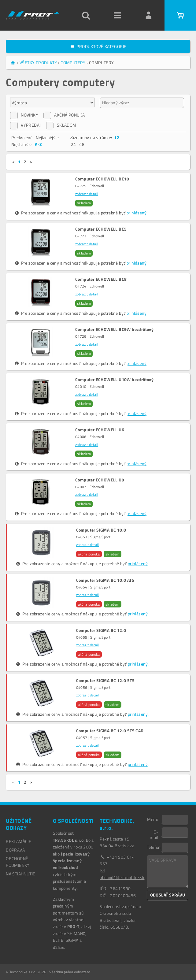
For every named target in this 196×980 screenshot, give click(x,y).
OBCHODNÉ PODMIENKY (18, 862)
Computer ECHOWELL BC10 (102, 179)
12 (117, 137)
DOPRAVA (15, 850)
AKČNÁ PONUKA (64, 115)
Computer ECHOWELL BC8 (101, 279)
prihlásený (137, 213)
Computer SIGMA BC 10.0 (101, 530)
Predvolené (22, 137)
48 (82, 144)
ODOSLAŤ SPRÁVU (168, 895)
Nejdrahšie (22, 144)
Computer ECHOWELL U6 (100, 430)
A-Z (38, 144)
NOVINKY (24, 115)
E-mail (154, 834)
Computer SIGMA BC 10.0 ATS (105, 580)
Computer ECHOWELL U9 (100, 480)
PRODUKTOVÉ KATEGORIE (98, 46)
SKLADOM (61, 125)
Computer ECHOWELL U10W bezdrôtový (114, 380)
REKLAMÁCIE (18, 841)
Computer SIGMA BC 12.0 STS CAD (110, 731)
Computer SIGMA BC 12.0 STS (105, 681)
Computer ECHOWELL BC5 (101, 229)
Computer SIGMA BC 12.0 (101, 630)
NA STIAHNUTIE (20, 874)
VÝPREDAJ (25, 125)
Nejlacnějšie (47, 137)
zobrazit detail (87, 194)
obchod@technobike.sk (122, 877)
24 (74, 144)
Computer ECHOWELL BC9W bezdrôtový (114, 329)
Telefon (154, 847)
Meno (153, 819)
